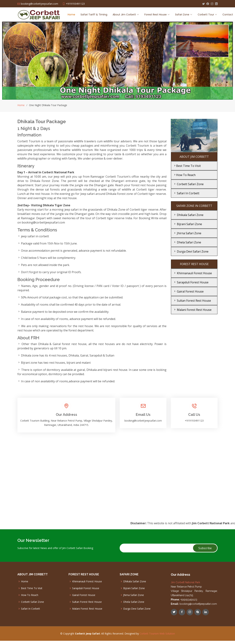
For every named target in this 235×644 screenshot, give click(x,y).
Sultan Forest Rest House (192, 301)
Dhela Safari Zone (187, 242)
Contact (228, 15)
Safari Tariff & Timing (94, 15)
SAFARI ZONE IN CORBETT (194, 206)
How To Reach (184, 175)
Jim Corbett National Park (185, 582)
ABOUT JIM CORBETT (194, 157)
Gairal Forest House (188, 291)
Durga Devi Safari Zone (191, 251)
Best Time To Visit (187, 166)
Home (71, 15)
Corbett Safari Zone (188, 184)
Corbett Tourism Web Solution (157, 634)
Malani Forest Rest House (192, 310)
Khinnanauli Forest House (193, 273)
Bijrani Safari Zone (188, 224)
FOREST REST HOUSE (194, 264)
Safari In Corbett (186, 193)
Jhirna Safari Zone (187, 233)
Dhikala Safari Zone (188, 215)
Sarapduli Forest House (191, 282)
